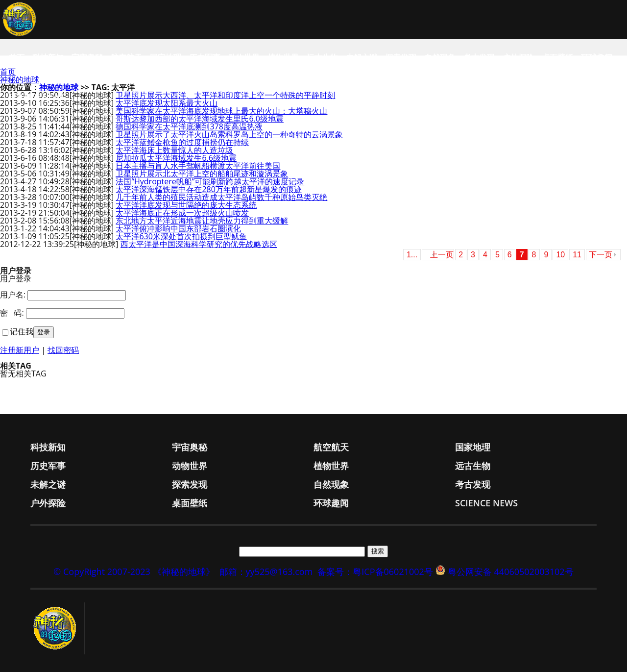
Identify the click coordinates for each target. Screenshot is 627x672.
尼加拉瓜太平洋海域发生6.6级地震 (176, 158)
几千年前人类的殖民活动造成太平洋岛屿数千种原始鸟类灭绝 (221, 197)
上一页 (442, 255)
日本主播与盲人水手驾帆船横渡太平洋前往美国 (198, 166)
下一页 (601, 255)
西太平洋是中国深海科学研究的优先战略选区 (199, 244)
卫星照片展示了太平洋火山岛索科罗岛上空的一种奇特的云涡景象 (229, 134)
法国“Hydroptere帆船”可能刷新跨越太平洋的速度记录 (210, 181)
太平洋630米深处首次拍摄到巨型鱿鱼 (181, 236)
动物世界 (244, 57)
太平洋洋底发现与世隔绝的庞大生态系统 (186, 205)
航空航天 (126, 57)
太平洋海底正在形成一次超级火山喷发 (182, 213)
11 (577, 255)
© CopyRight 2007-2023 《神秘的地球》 (134, 572)
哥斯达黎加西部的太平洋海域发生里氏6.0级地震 (200, 119)
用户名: (13, 295)
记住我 (22, 331)
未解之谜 (362, 57)
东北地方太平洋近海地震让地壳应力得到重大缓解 (202, 221)
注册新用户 (20, 350)
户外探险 (518, 57)
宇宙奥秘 (87, 57)
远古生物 (322, 57)
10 (560, 255)
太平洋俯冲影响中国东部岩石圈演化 (178, 228)
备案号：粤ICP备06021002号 (375, 572)
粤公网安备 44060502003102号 (511, 572)
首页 (17, 57)
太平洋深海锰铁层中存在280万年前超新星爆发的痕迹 (208, 189)
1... (412, 255)
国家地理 (166, 57)
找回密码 (63, 350)
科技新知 (48, 57)
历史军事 (205, 57)
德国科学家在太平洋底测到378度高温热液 (189, 126)
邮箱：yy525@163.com (266, 572)
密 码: (12, 313)
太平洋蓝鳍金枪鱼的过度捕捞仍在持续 (182, 142)
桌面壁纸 (557, 57)
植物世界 (283, 57)
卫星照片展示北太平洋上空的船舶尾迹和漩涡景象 (202, 174)
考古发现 (479, 57)
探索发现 (401, 57)
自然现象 (440, 57)
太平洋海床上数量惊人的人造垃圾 (174, 150)
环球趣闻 (597, 57)
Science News (37, 97)
